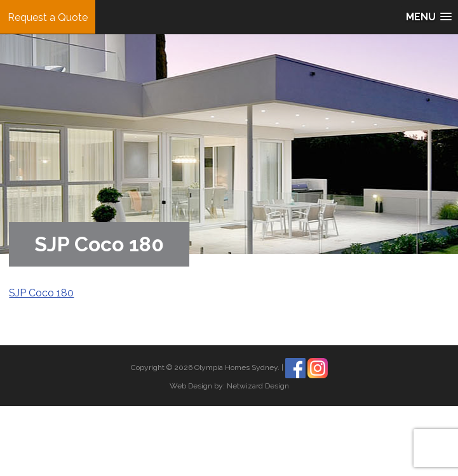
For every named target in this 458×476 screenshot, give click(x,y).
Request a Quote (48, 17)
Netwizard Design (258, 386)
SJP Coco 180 (41, 293)
